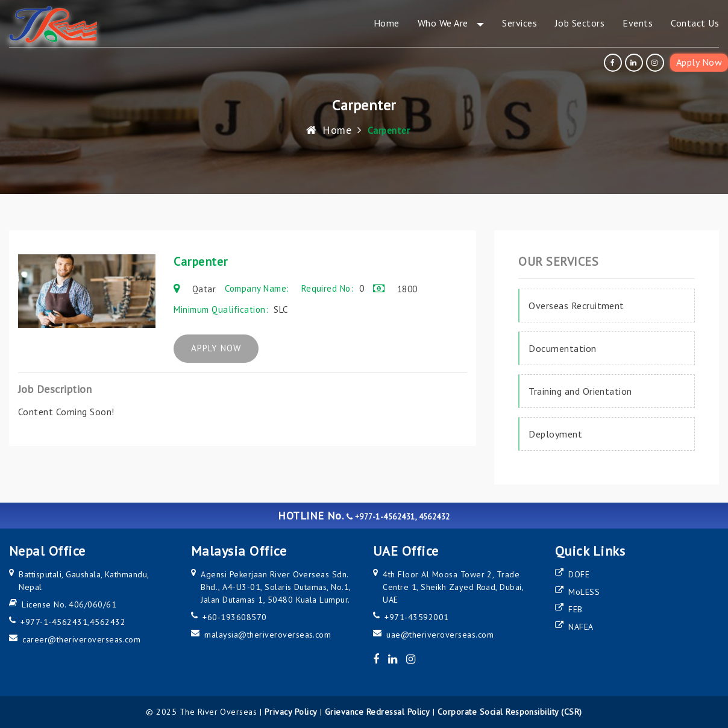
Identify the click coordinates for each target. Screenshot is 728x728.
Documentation (562, 348)
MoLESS (584, 592)
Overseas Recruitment (576, 306)
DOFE (579, 574)
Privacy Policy (291, 712)
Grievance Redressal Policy (377, 712)
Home (329, 130)
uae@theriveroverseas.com (440, 635)
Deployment (555, 434)
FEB (575, 609)
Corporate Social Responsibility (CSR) (510, 712)
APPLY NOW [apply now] (225, 349)
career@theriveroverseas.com (81, 639)
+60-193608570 (234, 617)
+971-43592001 (416, 617)
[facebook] (614, 63)
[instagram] (657, 63)
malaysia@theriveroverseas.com (268, 635)
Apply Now (699, 62)
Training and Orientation (580, 391)
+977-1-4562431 (54, 622)
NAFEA (581, 627)
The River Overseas (218, 712)
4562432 (108, 622)
